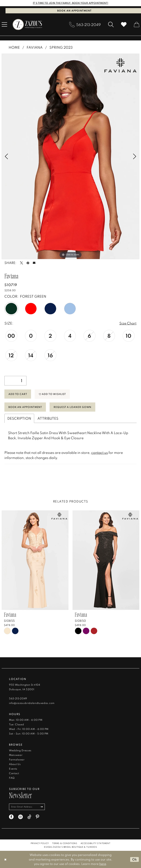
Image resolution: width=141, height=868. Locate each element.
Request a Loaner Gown (73, 407)
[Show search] (111, 25)
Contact (14, 773)
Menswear (16, 755)
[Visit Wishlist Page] (124, 25)
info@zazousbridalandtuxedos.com (32, 703)
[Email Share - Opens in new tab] (34, 263)
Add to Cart (18, 394)
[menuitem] (85, 25)
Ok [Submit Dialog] (135, 859)
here (103, 864)
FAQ (12, 778)
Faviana (35, 47)
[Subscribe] (42, 807)
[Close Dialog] (5, 859)
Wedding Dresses (20, 750)
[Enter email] (27, 807)
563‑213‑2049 (18, 698)
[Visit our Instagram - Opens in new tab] (20, 817)
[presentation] (35, 560)
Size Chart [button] (128, 323)
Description (19, 418)
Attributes (48, 418)
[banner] (27, 25)
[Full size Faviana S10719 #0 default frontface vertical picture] (70, 156)
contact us (100, 452)
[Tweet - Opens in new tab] (21, 263)
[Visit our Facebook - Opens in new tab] (11, 817)
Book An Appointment (25, 407)
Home (14, 47)
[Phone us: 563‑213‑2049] (85, 25)
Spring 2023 (61, 47)
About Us (15, 764)
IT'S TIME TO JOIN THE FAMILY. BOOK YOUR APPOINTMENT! (71, 3)
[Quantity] (15, 381)
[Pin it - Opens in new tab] (28, 263)
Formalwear (17, 760)
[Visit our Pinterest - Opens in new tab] (37, 817)
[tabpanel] (70, 156)
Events (13, 769)
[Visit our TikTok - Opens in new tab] (29, 817)
